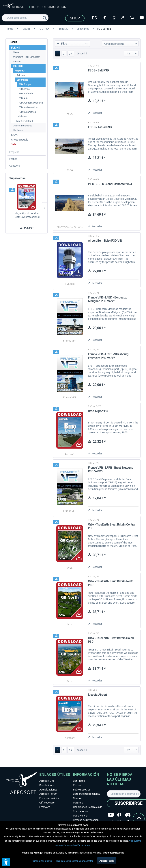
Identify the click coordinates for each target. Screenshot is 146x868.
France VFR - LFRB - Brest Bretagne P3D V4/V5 (111, 470)
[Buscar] (45, 18)
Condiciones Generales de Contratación (88, 809)
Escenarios (22, 80)
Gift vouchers (47, 803)
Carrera (77, 798)
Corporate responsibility (87, 794)
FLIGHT (16, 48)
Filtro (62, 44)
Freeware (45, 807)
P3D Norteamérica (28, 107)
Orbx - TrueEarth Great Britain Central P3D (112, 526)
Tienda (13, 42)
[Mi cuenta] (123, 17)
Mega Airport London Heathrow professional (27, 215)
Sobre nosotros (82, 790)
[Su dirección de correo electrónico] (124, 794)
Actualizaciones (48, 790)
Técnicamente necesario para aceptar (74, 861)
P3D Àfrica (24, 89)
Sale (14, 144)
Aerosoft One (47, 781)
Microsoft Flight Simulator (26, 57)
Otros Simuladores (23, 126)
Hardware (18, 130)
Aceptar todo (107, 861)
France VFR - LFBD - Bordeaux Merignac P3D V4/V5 (107, 299)
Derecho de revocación (86, 820)
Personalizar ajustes (42, 861)
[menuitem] (25, 18)
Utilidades (22, 116)
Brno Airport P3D (99, 411)
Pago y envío (80, 816)
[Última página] (71, 54)
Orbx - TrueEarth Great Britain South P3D (111, 640)
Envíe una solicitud (50, 798)
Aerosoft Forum (48, 794)
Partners (78, 803)
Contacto (15, 166)
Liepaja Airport (97, 695)
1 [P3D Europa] (58, 54)
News (16, 52)
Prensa (13, 159)
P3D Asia (23, 98)
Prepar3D (20, 71)
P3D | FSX (18, 66)
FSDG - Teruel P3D (100, 127)
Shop (75, 18)
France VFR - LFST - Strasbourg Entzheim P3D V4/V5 (108, 356)
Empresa (14, 152)
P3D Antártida (26, 94)
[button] (6, 862)
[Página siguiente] (64, 54)
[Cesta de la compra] (132, 17)
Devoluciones (47, 785)
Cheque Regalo (20, 140)
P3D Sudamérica (27, 112)
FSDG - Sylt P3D (98, 70)
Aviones (21, 75)
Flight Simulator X (24, 121)
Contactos (79, 781)
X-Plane (17, 61)
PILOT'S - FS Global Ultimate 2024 (110, 184)
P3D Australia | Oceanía (31, 103)
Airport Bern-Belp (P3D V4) (105, 241)
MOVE (15, 135)
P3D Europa (25, 84)
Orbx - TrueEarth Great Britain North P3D (111, 583)
